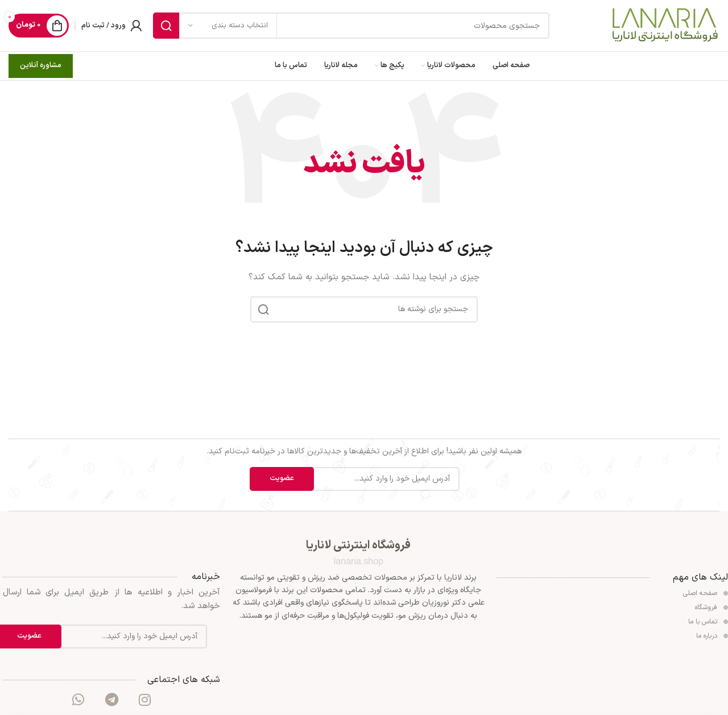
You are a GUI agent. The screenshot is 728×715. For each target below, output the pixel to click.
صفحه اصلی (706, 593)
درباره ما (712, 636)
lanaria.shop (359, 561)
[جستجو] (351, 26)
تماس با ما (708, 622)
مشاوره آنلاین (41, 65)
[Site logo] (664, 25)
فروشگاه (712, 607)
